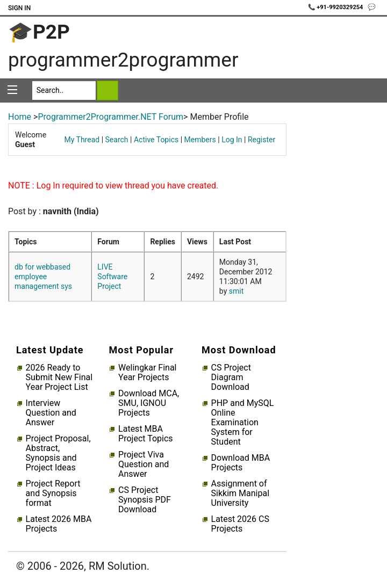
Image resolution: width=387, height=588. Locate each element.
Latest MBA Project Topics (145, 434)
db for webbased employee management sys (43, 277)
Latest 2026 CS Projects (240, 524)
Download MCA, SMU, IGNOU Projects (149, 403)
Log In (232, 140)
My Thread (82, 140)
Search (117, 140)
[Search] (64, 90)
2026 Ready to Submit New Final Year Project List (59, 378)
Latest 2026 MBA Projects (59, 524)
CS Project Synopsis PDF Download (145, 500)
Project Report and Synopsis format (53, 493)
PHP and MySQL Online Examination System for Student (243, 423)
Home (20, 117)
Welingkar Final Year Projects (147, 373)
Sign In (19, 8)
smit (236, 291)
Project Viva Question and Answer (144, 464)
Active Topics (156, 140)
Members (200, 140)
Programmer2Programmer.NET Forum (110, 117)
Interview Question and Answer (51, 413)
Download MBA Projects (241, 463)
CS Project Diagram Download (231, 378)
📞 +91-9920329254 (336, 7)
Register (261, 140)
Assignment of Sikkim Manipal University (240, 493)
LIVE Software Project (112, 277)
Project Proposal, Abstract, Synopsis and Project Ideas (58, 453)
